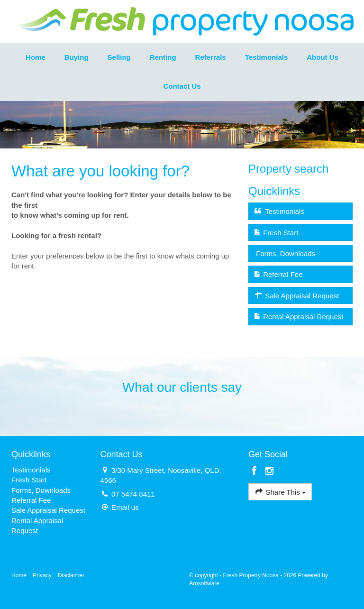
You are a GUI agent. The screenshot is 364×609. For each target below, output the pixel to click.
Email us (125, 507)
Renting (163, 57)
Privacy (42, 575)
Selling (119, 57)
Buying (77, 57)
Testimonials (267, 57)
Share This (280, 492)
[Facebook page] (256, 471)
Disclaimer (71, 575)
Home (36, 57)
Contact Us (182, 86)
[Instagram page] (269, 471)
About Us (323, 57)
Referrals (211, 57)
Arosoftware (204, 583)
